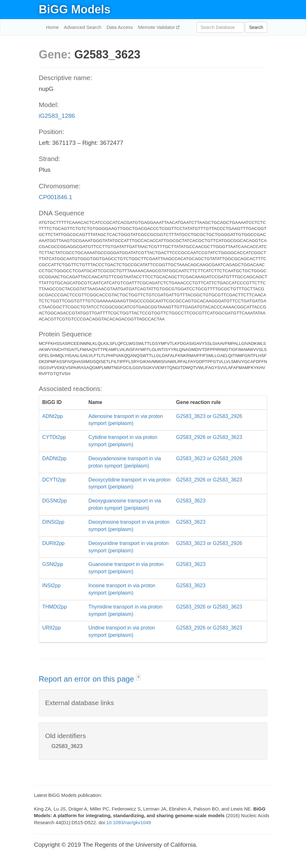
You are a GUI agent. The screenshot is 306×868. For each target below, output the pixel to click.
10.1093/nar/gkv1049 (129, 822)
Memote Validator (157, 27)
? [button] (138, 677)
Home (52, 27)
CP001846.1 (56, 197)
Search (256, 27)
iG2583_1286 (57, 116)
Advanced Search (83, 27)
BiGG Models (75, 9)
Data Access (120, 27)
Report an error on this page (87, 679)
